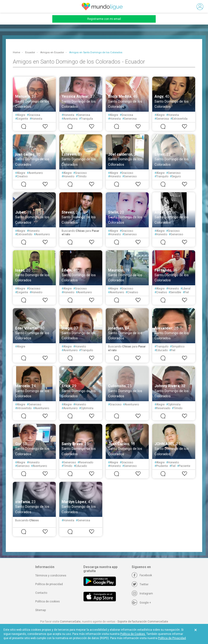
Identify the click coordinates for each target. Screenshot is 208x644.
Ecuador (30, 52)
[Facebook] (142, 575)
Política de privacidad (49, 584)
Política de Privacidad (172, 638)
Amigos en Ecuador (52, 52)
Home (16, 52)
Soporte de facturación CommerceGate (143, 622)
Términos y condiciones (51, 576)
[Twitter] (140, 584)
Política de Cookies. (133, 634)
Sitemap (41, 610)
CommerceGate (70, 622)
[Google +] (141, 603)
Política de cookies (48, 601)
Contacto (41, 593)
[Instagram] (142, 594)
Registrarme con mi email (104, 19)
